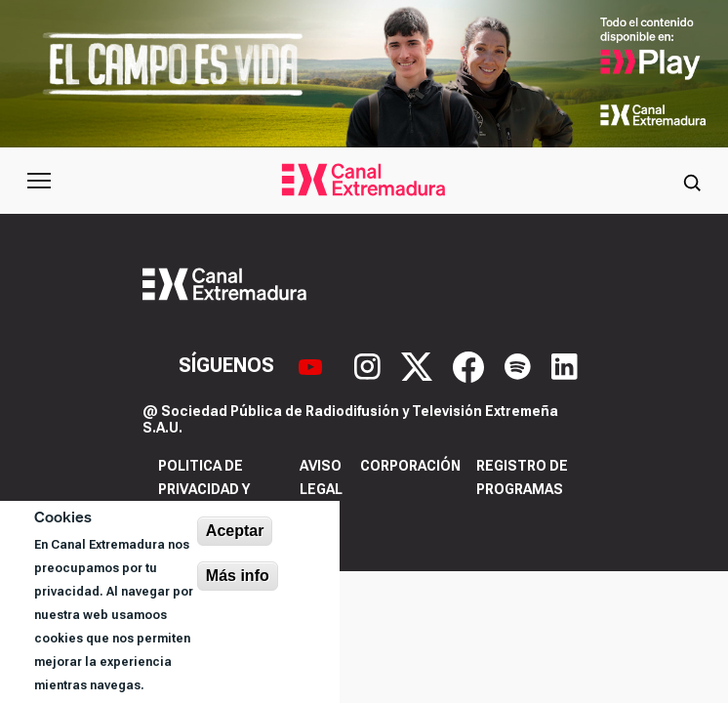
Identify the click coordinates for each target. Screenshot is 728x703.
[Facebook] (471, 365)
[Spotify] (520, 365)
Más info (238, 576)
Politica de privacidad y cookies (204, 489)
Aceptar (235, 531)
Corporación (410, 466)
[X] (419, 365)
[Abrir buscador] (692, 181)
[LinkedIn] (565, 365)
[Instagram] (370, 365)
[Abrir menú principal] (39, 181)
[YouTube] (313, 365)
